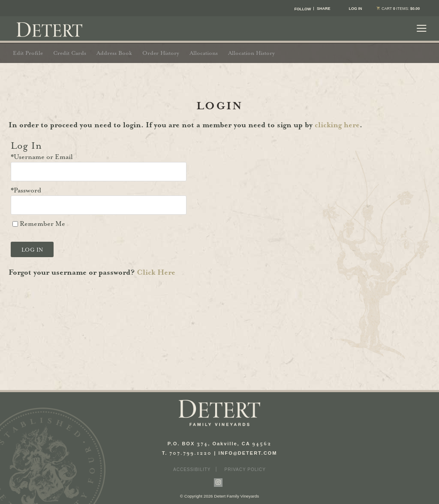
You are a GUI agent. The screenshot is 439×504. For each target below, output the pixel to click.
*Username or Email (42, 157)
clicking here (337, 125)
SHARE (324, 9)
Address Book (114, 53)
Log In (355, 9)
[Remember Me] (15, 224)
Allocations (204, 53)
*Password (26, 190)
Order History (161, 53)
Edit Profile (28, 53)
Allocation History (251, 53)
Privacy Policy (245, 469)
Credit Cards (70, 53)
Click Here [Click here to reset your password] (156, 272)
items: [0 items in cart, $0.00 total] (397, 9)
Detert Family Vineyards (50, 30)
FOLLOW (302, 9)
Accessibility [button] (192, 469)
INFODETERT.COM (248, 453)
